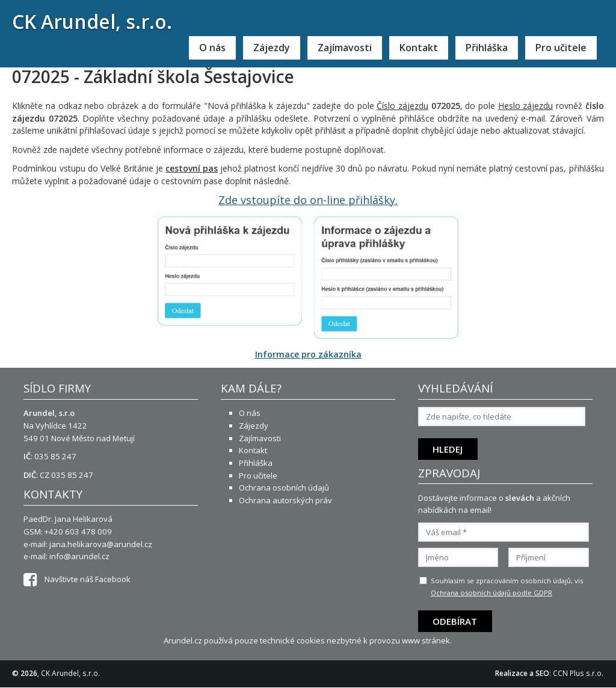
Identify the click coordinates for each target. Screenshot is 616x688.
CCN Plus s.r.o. (578, 673)
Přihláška (487, 48)
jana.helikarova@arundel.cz (101, 544)
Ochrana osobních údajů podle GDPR (491, 593)
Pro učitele (561, 48)
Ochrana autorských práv (285, 500)
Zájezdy (272, 48)
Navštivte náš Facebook (77, 579)
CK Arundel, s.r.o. (92, 21)
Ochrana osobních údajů (284, 488)
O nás (212, 48)
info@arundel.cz (79, 556)
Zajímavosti (345, 48)
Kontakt (419, 48)
